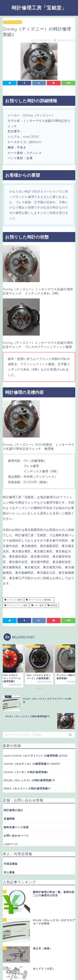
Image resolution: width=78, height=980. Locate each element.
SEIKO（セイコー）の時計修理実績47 (27, 788)
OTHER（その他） (12, 22)
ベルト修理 (37, 605)
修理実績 (52, 605)
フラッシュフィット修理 (16, 605)
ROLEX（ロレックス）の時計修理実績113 (29, 780)
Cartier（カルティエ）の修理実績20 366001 (32, 764)
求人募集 (9, 872)
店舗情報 (9, 819)
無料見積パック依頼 (16, 827)
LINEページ (11, 844)
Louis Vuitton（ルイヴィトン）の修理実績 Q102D (36, 756)
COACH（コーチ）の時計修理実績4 (26, 772)
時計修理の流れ (13, 810)
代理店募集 (11, 864)
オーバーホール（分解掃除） (39, 600)
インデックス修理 (13, 600)
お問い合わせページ (16, 836)
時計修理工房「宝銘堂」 (39, 8)
